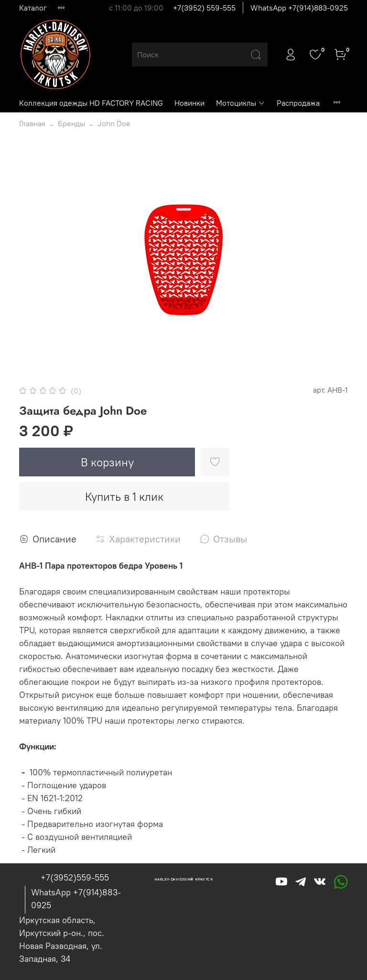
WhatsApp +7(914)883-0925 (299, 8)
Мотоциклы (241, 103)
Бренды (71, 123)
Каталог (33, 8)
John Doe (114, 123)
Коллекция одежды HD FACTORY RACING (91, 103)
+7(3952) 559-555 (204, 8)
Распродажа (298, 103)
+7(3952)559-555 (75, 877)
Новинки (189, 103)
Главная (32, 123)
